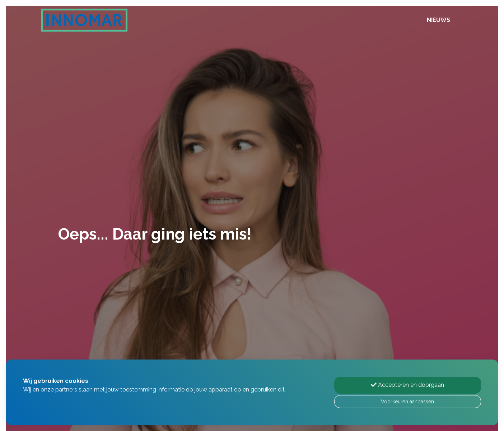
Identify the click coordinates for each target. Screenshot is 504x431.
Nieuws (438, 20)
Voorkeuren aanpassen (407, 402)
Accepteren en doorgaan (407, 385)
